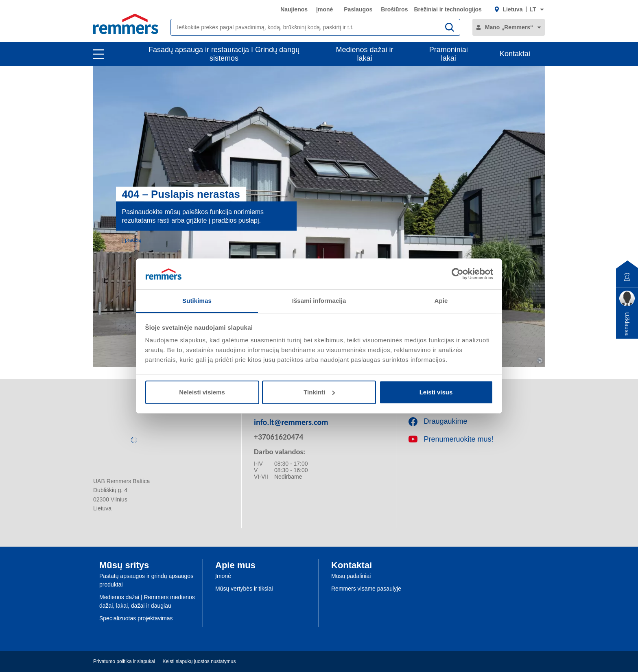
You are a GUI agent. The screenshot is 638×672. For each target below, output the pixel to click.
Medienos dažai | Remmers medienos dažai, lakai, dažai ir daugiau (147, 601)
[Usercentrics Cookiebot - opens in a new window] (458, 274)
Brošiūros (394, 9)
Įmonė (324, 9)
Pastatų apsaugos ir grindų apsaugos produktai (146, 580)
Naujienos (294, 9)
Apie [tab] (441, 301)
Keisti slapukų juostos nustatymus (199, 661)
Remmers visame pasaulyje (366, 589)
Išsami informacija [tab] (319, 301)
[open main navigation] (98, 54)
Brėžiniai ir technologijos (448, 9)
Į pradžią (132, 240)
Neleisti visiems (202, 392)
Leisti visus (436, 392)
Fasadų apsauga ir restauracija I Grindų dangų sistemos (224, 54)
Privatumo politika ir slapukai (124, 661)
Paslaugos (358, 9)
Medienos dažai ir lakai (365, 54)
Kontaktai (515, 54)
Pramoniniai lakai (449, 54)
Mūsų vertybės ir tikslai (244, 589)
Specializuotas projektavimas (136, 618)
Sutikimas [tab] (197, 301)
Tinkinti (319, 392)
